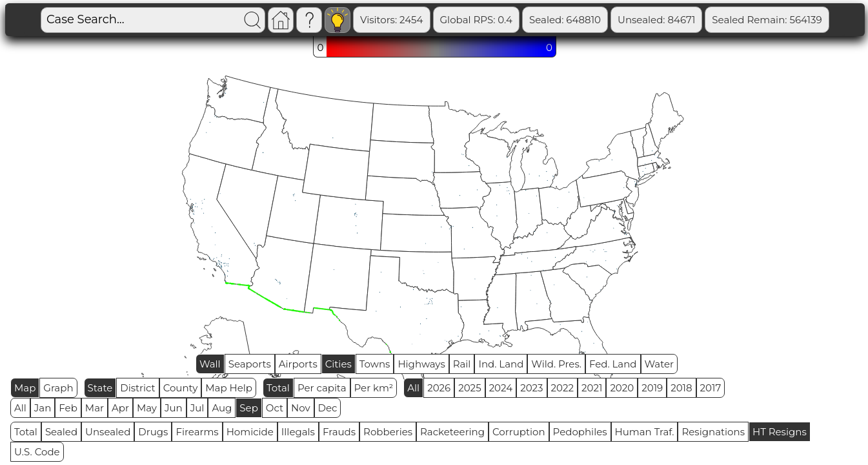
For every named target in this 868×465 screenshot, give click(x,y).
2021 (592, 388)
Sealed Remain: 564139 (767, 20)
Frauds (339, 432)
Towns (375, 364)
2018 (681, 388)
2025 (469, 388)
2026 (439, 388)
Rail (462, 364)
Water (660, 364)
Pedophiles (580, 432)
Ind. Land (501, 364)
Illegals (298, 432)
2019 (652, 388)
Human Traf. (645, 432)
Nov (301, 408)
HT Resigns (780, 432)
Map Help (229, 388)
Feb (68, 408)
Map (25, 388)
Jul (197, 408)
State (100, 388)
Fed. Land (613, 364)
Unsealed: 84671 (656, 20)
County (181, 388)
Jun (174, 408)
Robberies (388, 432)
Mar (95, 408)
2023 (531, 388)
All (413, 388)
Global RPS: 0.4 (477, 20)
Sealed (61, 432)
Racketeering (452, 432)
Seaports (250, 364)
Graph (58, 388)
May (147, 408)
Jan (43, 408)
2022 (562, 388)
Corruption (519, 432)
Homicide (250, 432)
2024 (501, 388)
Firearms (197, 432)
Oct (275, 408)
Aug (222, 408)
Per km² (374, 388)
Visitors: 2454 (392, 20)
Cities (338, 364)
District (137, 388)
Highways (421, 364)
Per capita (322, 388)
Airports (298, 364)
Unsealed (108, 432)
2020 (622, 388)
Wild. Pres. (556, 364)
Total (278, 388)
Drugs (153, 432)
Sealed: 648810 (565, 20)
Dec (328, 408)
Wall (210, 364)
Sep (248, 408)
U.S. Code (37, 452)
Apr (120, 408)
